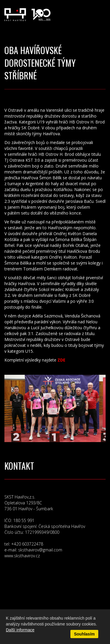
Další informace (20, 630)
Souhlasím (84, 634)
